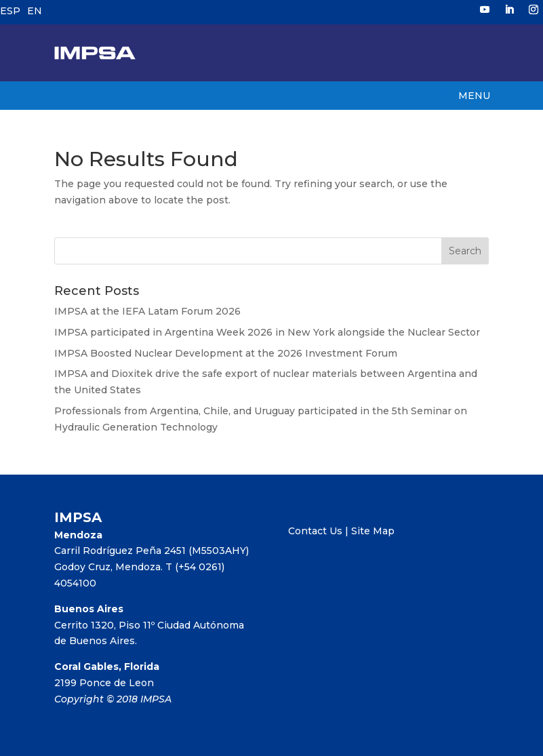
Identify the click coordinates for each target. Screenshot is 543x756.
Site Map (373, 531)
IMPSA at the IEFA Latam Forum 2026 (147, 311)
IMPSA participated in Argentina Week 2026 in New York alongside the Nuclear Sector (267, 332)
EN (35, 11)
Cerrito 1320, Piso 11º (106, 625)
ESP (10, 11)
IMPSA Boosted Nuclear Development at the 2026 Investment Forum (226, 353)
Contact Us (315, 531)
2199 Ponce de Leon (104, 683)
